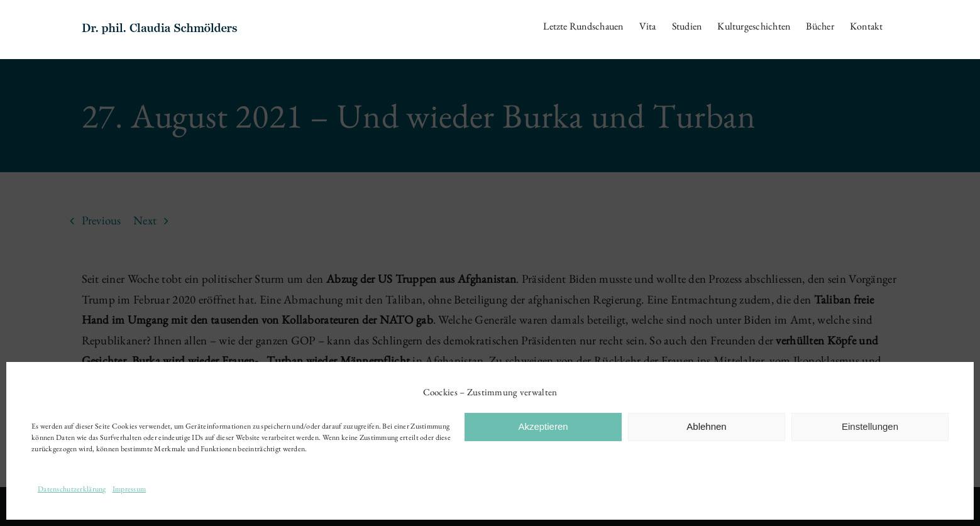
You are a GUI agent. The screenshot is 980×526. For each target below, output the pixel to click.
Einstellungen (870, 426)
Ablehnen (706, 426)
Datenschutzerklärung (72, 489)
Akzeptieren (543, 426)
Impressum (129, 489)
